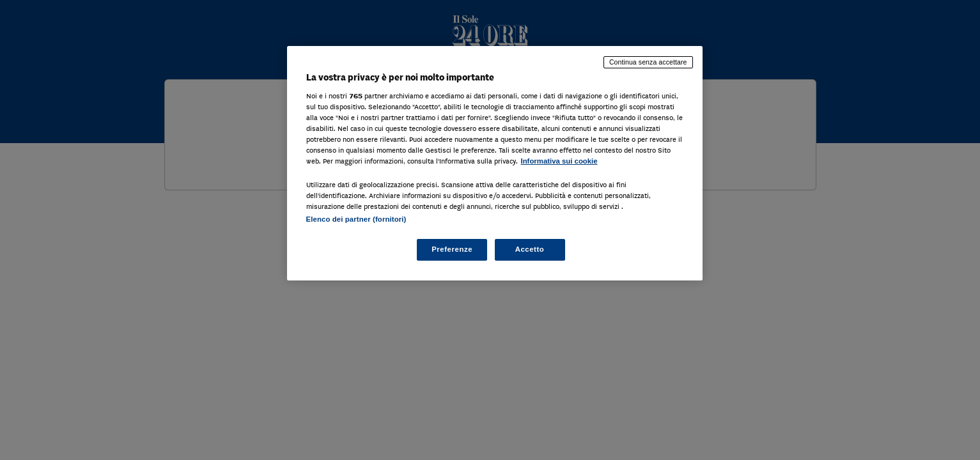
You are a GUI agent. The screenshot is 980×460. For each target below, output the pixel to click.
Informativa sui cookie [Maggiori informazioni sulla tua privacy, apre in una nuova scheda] (559, 161)
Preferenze (452, 249)
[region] (495, 163)
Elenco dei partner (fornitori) (356, 219)
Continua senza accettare (648, 62)
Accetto (530, 249)
